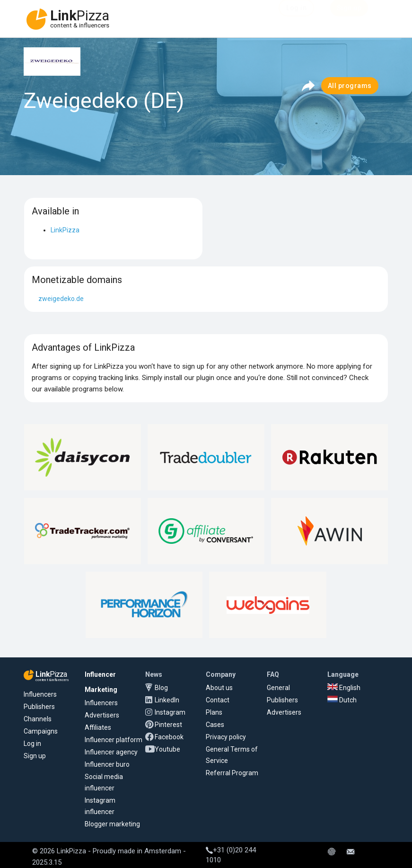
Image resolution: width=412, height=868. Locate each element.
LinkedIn (167, 700)
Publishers (39, 707)
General (278, 688)
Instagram (170, 712)
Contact (218, 700)
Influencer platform (114, 740)
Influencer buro (107, 764)
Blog (161, 688)
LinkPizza (65, 230)
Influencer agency (111, 752)
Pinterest (168, 725)
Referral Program (232, 773)
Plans (214, 712)
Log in (32, 744)
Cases (215, 725)
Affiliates (98, 727)
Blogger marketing (112, 824)
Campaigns (41, 731)
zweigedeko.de (61, 299)
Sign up (35, 756)
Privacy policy (226, 737)
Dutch (342, 700)
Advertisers (102, 715)
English (344, 688)
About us (219, 688)
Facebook (169, 737)
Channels (38, 719)
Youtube (167, 749)
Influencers (40, 694)
